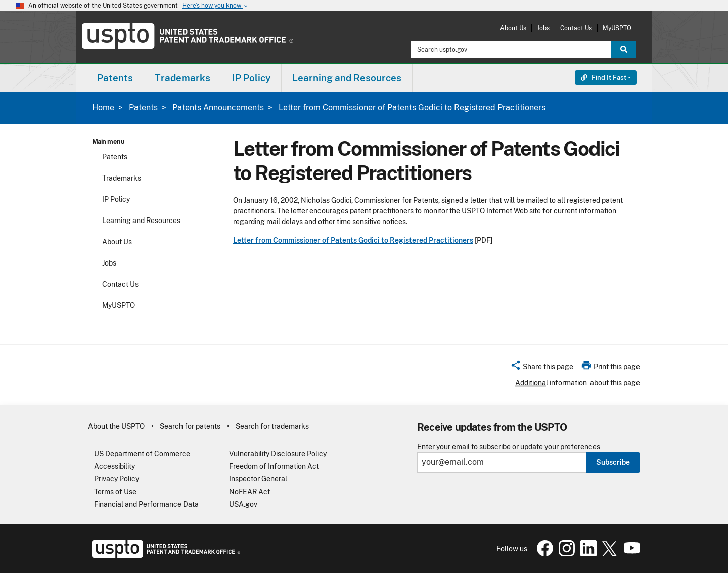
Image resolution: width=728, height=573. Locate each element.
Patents (143, 107)
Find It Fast (604, 78)
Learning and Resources (141, 221)
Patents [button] (115, 78)
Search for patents (190, 426)
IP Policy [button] (251, 78)
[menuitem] (115, 78)
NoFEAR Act (249, 492)
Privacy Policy (117, 479)
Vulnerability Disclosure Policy (278, 454)
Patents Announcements (218, 107)
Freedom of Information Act (274, 466)
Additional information (551, 383)
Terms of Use (115, 492)
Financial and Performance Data (146, 504)
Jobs (543, 28)
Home (103, 107)
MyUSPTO (617, 28)
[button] (542, 368)
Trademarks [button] (183, 78)
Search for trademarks (272, 426)
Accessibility (115, 466)
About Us (513, 28)
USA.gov (243, 504)
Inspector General (258, 479)
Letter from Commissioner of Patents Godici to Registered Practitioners (353, 240)
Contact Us (576, 28)
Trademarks (122, 178)
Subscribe (613, 462)
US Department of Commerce (142, 454)
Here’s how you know (215, 6)
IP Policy (116, 199)
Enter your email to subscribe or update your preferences (509, 447)
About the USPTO (116, 426)
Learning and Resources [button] (347, 78)
